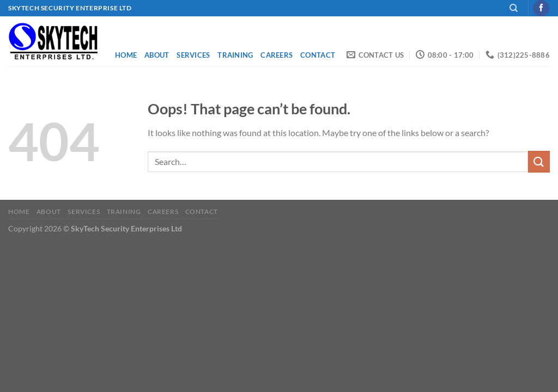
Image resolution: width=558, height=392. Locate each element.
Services (193, 55)
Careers (277, 55)
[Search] (514, 8)
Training (235, 55)
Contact (318, 55)
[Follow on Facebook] (541, 8)
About (157, 55)
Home (126, 55)
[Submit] (539, 161)
